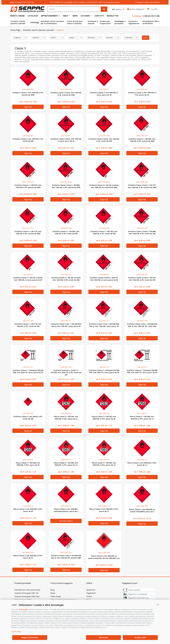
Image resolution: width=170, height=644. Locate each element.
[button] (158, 604)
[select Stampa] (76, 38)
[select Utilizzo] (57, 38)
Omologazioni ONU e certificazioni (151, 22)
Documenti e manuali (93, 22)
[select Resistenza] (94, 38)
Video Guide (56, 596)
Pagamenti (91, 593)
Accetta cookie (140, 638)
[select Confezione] (131, 38)
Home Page (15, 30)
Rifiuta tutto (103, 638)
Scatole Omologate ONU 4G (26, 593)
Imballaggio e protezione (120, 22)
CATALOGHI (33, 16)
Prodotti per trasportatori (105, 22)
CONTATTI (99, 16)
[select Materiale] (113, 38)
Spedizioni (91, 590)
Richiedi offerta (66, 521)
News (53, 593)
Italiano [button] (117, 9)
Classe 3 (60, 30)
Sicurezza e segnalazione (134, 22)
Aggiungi (28, 107)
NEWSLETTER (113, 16)
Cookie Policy (16, 632)
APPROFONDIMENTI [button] (50, 16)
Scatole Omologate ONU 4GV (27, 596)
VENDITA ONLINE (17, 16)
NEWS (75, 16)
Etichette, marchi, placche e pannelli (18, 22)
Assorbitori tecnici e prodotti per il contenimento (52, 22)
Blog (52, 590)
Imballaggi (35, 22)
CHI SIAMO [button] (85, 16)
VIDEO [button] (66, 16)
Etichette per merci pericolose (27, 590)
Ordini (89, 596)
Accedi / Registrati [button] (136, 9)
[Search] (74, 9)
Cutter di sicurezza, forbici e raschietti (75, 22)
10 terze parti (23, 609)
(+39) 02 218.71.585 (151, 16)
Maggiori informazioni (30, 638)
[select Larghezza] (39, 38)
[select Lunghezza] (20, 38)
